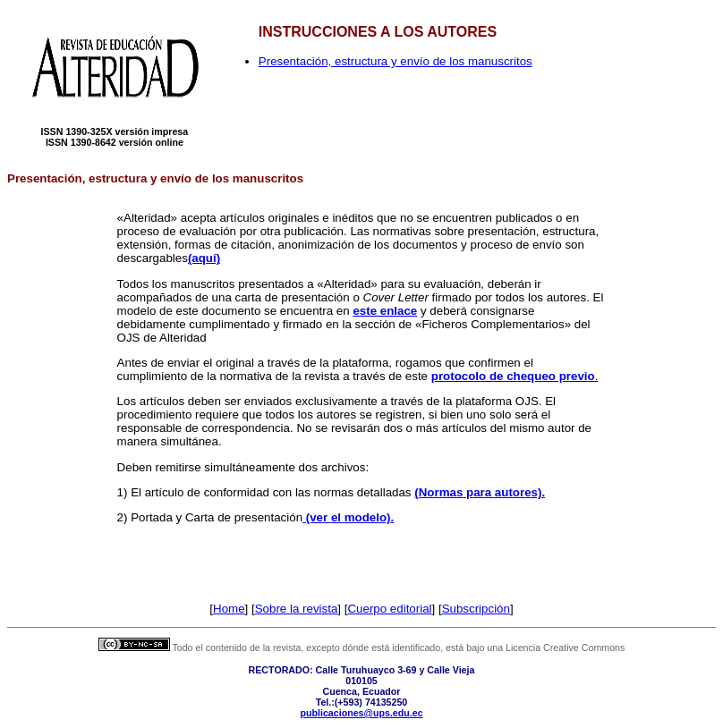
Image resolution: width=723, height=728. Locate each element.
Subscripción (476, 609)
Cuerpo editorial (389, 609)
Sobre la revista (297, 609)
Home (229, 609)
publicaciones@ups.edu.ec (361, 713)
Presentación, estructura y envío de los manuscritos (396, 61)
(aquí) (204, 258)
